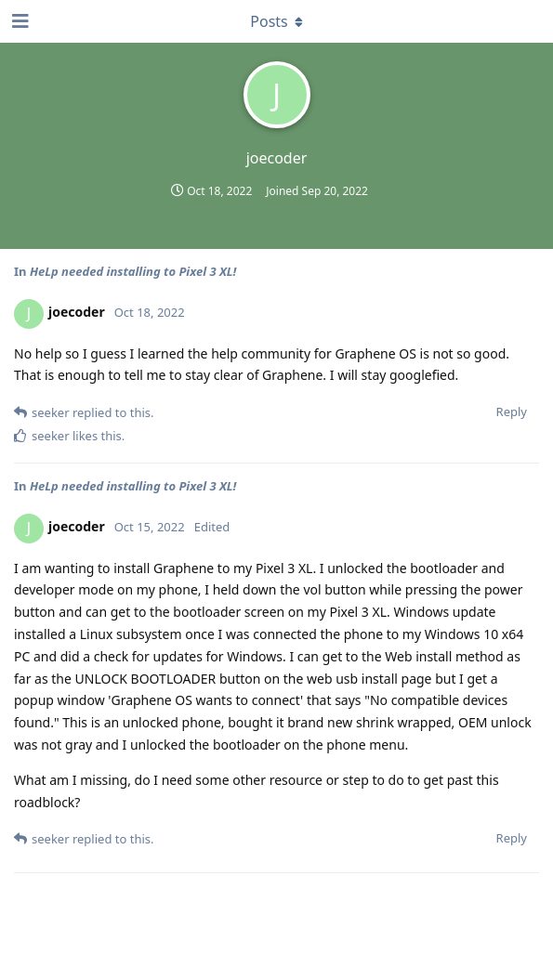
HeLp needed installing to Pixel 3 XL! (133, 271)
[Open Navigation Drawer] (19, 21)
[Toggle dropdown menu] (277, 21)
